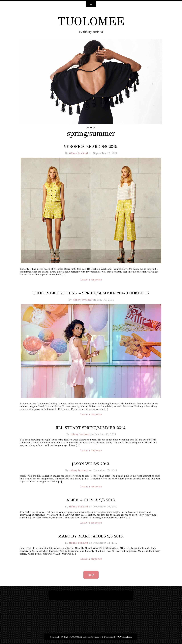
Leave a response (91, 280)
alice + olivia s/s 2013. (91, 500)
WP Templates (125, 637)
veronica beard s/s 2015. (91, 147)
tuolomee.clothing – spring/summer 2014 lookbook (91, 293)
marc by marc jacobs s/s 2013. (91, 536)
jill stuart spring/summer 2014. (91, 428)
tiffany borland (79, 153)
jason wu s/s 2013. (91, 464)
